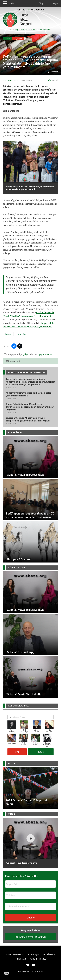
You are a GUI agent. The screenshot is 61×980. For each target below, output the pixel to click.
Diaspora (8, 80)
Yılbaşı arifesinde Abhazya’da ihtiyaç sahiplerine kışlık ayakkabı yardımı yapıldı (28, 419)
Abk (33, 10)
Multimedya (49, 954)
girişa (25, 354)
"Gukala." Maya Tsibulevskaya (21, 863)
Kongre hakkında (15, 954)
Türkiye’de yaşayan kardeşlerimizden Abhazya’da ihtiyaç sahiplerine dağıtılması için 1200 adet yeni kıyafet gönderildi (30, 382)
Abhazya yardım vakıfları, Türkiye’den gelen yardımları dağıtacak (29, 394)
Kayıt (55, 3)
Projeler (22, 959)
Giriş (41, 3)
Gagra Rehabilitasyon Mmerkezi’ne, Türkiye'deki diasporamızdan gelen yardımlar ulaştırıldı (30, 407)
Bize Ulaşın (33, 954)
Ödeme (31, 918)
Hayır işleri (18, 39)
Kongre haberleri (39, 959)
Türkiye (7, 39)
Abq (38, 10)
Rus (19, 10)
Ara (43, 10)
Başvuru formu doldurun (31, 937)
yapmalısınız (45, 354)
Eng (23, 10)
